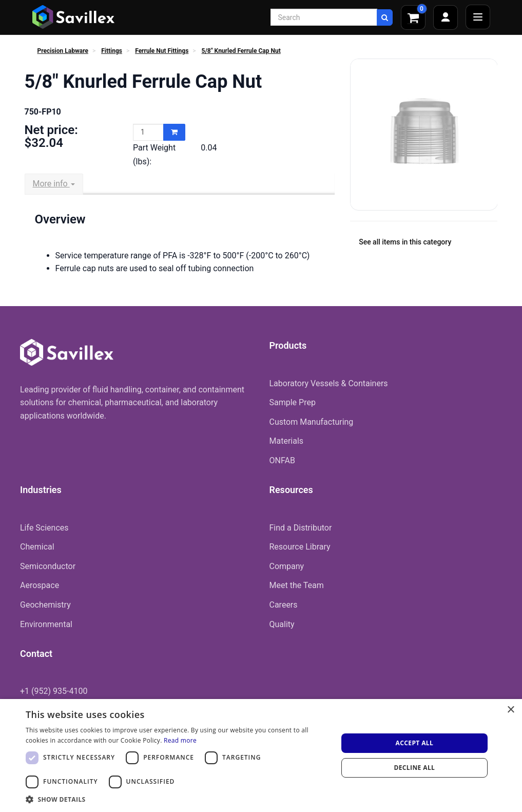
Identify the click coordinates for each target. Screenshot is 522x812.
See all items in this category (405, 242)
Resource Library (300, 547)
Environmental (46, 624)
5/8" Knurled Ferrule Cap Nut (241, 51)
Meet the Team (297, 585)
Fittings (112, 51)
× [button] (510, 710)
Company (287, 566)
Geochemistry (45, 605)
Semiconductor (48, 566)
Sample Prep (293, 402)
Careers (284, 605)
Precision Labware (63, 51)
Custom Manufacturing (312, 422)
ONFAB (282, 460)
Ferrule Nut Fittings (162, 51)
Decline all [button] (414, 768)
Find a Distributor (301, 528)
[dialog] (261, 756)
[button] (177, 799)
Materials (287, 441)
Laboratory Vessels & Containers (329, 383)
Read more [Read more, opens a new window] (180, 740)
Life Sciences (44, 528)
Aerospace (40, 585)
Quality (282, 624)
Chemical (37, 547)
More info (54, 184)
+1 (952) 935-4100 (54, 691)
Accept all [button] (414, 743)
